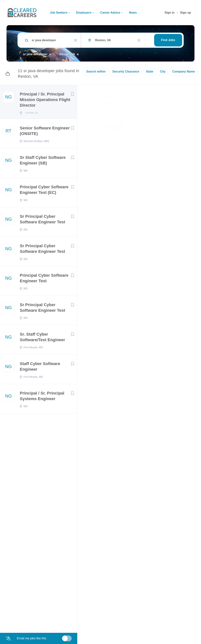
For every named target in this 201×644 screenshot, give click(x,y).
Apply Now (118, 126)
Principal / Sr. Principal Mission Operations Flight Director (45, 100)
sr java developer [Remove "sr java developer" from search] (35, 54)
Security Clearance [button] (126, 72)
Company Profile (95, 628)
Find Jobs (168, 40)
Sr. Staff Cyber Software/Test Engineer (42, 338)
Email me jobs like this (32, 638)
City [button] (163, 72)
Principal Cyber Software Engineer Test (44, 279)
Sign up (186, 13)
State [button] (150, 72)
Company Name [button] (184, 72)
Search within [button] (96, 72)
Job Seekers (59, 13)
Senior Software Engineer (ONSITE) (45, 132)
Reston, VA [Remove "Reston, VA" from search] (67, 54)
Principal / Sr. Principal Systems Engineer (42, 397)
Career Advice (110, 13)
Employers (84, 13)
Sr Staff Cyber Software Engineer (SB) (43, 161)
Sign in (170, 13)
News (133, 13)
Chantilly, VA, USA (95, 144)
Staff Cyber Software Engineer (40, 368)
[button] (193, 127)
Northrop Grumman (122, 114)
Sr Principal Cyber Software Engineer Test (42, 220)
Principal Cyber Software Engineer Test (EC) (44, 191)
